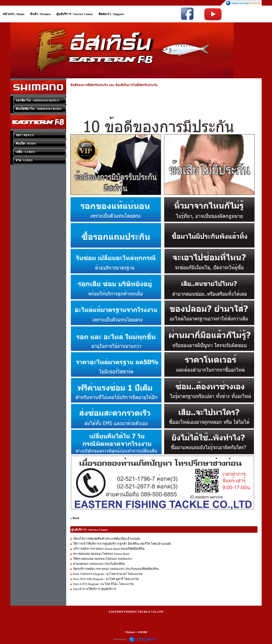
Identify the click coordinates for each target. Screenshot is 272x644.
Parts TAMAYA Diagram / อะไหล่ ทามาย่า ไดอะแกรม (108, 574)
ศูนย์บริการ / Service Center (75, 14)
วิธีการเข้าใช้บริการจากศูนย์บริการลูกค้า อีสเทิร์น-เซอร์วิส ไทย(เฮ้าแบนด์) (122, 544)
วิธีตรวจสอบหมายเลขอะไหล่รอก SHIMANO (103, 559)
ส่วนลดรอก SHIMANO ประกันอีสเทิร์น (99, 564)
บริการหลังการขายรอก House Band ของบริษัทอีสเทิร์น (109, 549)
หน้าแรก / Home (14, 14)
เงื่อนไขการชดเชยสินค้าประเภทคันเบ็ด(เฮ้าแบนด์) (107, 539)
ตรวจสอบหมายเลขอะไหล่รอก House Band (101, 554)
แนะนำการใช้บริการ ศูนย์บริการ (95, 589)
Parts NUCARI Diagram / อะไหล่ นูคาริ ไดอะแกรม (106, 579)
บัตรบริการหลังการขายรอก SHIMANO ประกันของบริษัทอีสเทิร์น (116, 569)
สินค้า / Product (40, 14)
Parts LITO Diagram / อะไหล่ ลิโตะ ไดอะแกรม (103, 584)
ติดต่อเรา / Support (111, 14)
